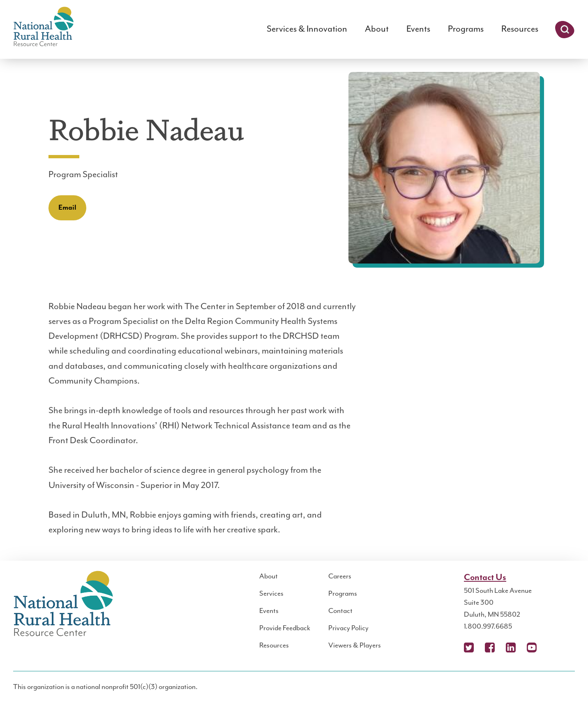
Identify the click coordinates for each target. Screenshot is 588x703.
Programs (466, 29)
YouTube (532, 647)
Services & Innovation (307, 29)
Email (67, 208)
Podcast (553, 647)
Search (565, 30)
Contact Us (485, 578)
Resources (520, 29)
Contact (340, 611)
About (377, 29)
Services (271, 594)
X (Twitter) (469, 647)
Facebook (490, 647)
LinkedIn (511, 647)
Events (418, 29)
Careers (340, 576)
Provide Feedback (285, 628)
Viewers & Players (355, 645)
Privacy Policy (348, 628)
